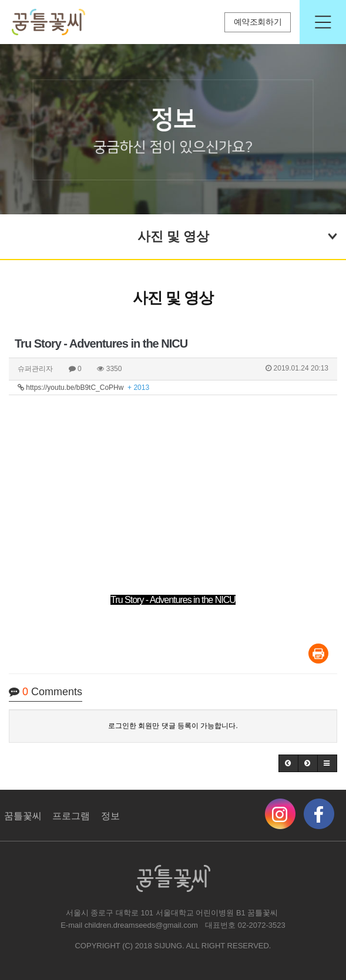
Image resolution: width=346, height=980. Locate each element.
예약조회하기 (258, 22)
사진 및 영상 (238, 235)
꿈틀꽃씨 (23, 816)
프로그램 (71, 816)
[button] (288, 763)
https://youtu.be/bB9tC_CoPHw (83, 388)
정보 (110, 816)
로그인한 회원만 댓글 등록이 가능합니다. (173, 726)
